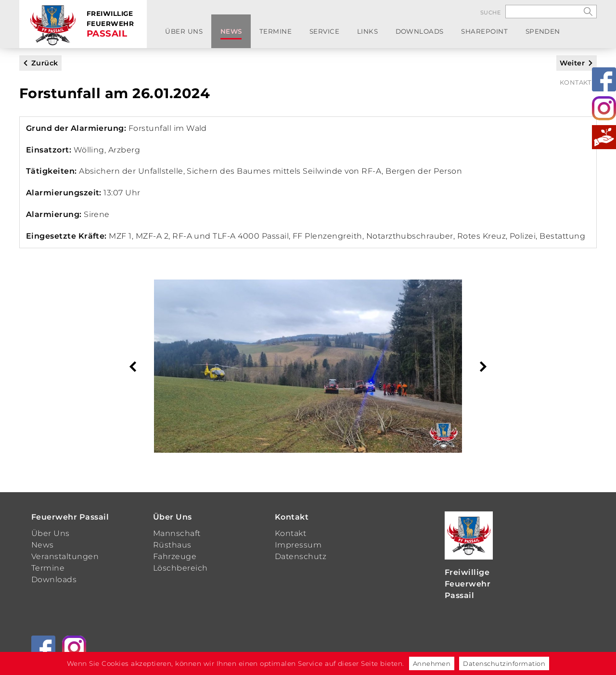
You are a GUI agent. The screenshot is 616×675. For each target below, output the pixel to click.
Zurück (45, 63)
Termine (257, 34)
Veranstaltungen (65, 556)
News (220, 34)
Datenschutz (301, 556)
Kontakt (575, 34)
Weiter (572, 63)
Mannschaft (177, 533)
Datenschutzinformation (504, 663)
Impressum (298, 545)
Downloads (381, 34)
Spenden (489, 34)
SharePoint (438, 34)
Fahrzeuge (175, 556)
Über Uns (180, 34)
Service (299, 34)
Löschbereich (180, 568)
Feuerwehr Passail (70, 517)
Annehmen (432, 663)
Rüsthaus (172, 545)
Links (335, 34)
